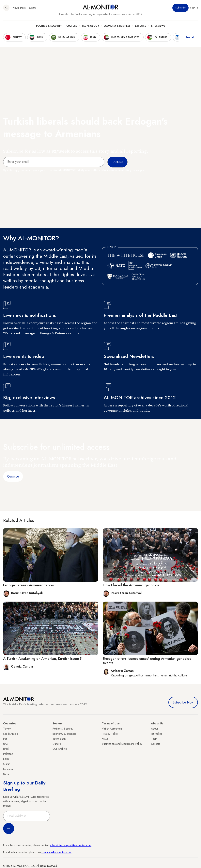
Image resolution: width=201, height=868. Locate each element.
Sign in (194, 8)
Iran (5, 739)
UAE (6, 744)
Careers (156, 744)
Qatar (7, 764)
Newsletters (19, 8)
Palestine (8, 754)
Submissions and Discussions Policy (122, 744)
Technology (90, 26)
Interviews (158, 26)
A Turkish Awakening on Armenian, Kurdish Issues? (42, 659)
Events (32, 8)
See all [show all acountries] (190, 37)
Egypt (6, 759)
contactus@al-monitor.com (56, 852)
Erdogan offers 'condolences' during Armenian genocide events (147, 661)
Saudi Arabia (11, 734)
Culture (72, 26)
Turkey (7, 729)
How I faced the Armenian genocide (131, 585)
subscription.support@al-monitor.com (71, 845)
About (154, 729)
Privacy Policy (110, 734)
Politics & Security (49, 26)
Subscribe (180, 8)
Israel (6, 749)
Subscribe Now (183, 702)
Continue (13, 476)
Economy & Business (117, 26)
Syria (6, 774)
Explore (140, 26)
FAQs (105, 739)
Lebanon (8, 769)
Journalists (157, 734)
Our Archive (60, 749)
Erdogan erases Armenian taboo (29, 585)
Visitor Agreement (112, 729)
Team (154, 739)
